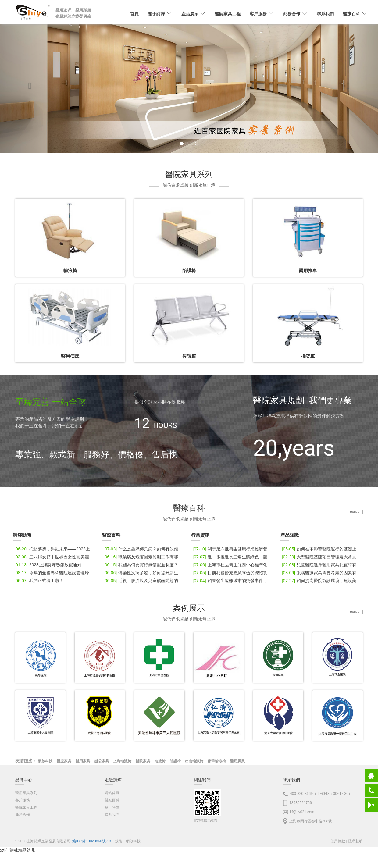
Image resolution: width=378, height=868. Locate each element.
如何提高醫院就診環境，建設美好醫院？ (323, 581)
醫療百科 (112, 800)
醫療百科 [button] (355, 14)
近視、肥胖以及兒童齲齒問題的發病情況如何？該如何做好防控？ (144, 581)
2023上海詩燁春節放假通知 (47, 565)
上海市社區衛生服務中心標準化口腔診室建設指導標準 (234, 565)
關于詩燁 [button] (160, 14)
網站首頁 (112, 793)
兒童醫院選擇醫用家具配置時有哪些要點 (323, 565)
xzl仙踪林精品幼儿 (18, 850)
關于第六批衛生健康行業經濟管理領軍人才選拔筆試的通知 (234, 549)
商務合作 (23, 815)
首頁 (134, 14)
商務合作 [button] (295, 14)
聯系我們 (325, 14)
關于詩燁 (112, 807)
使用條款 (338, 841)
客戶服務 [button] (262, 14)
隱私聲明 (355, 841)
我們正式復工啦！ (38, 581)
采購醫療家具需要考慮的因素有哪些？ (323, 573)
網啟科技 (133, 841)
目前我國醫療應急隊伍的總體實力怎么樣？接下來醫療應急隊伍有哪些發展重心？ (234, 573)
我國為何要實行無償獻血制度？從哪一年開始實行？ (144, 565)
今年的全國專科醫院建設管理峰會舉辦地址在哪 (55, 573)
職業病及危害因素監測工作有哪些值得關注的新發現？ (144, 557)
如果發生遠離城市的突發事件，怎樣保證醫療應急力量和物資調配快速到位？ (234, 581)
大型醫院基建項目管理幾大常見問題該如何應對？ (323, 557)
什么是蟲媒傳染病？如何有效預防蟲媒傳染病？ (144, 549)
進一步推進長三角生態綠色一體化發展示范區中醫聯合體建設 (234, 557)
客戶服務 (23, 800)
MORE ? (355, 512)
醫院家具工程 (228, 14)
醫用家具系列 (26, 793)
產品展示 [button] (194, 14)
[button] (28, 84)
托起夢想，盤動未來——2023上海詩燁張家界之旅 (55, 549)
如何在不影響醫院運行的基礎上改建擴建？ (323, 549)
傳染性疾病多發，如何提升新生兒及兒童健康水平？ (144, 573)
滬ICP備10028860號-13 (92, 841)
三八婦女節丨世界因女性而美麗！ (53, 557)
